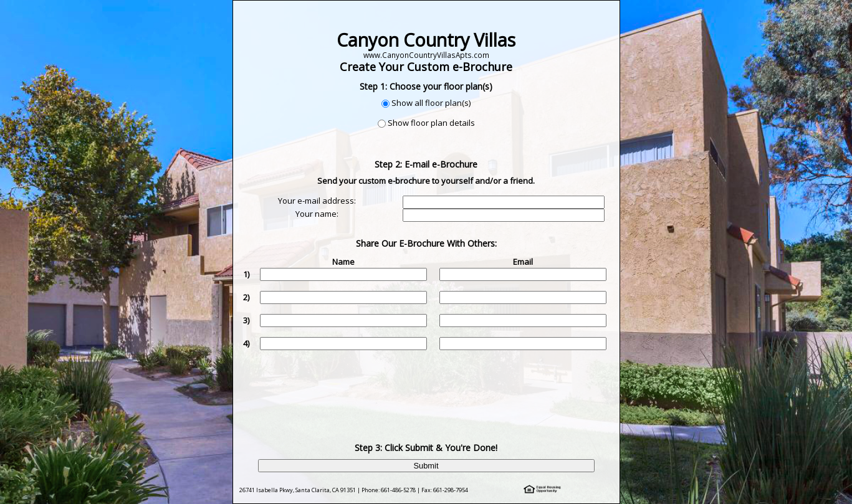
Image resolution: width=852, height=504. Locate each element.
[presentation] (428, 387)
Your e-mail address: (317, 201)
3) (246, 320)
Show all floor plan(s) (431, 103)
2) (246, 297)
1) (246, 274)
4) (246, 343)
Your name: (317, 214)
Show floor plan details (431, 123)
